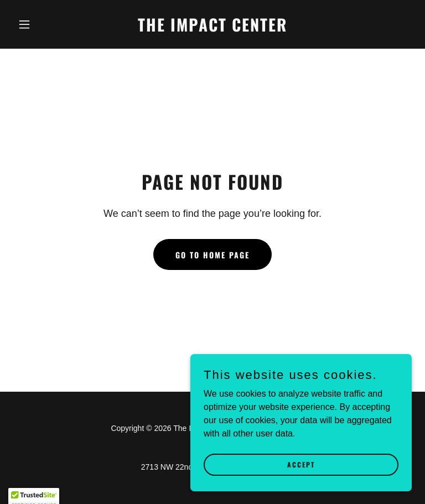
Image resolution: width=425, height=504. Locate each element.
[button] (43, 24)
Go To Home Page (212, 255)
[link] (212, 28)
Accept (301, 487)
